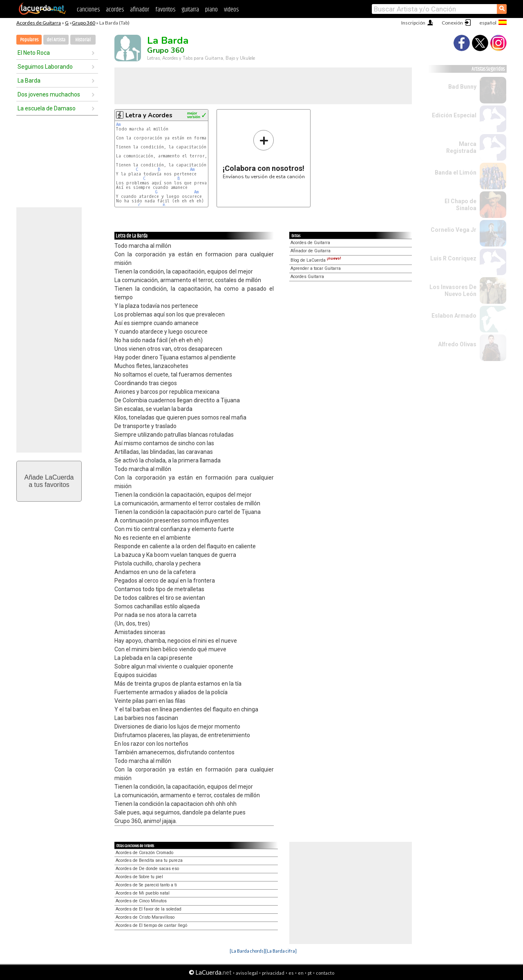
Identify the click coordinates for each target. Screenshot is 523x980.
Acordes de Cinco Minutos (141, 901)
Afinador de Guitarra (311, 251)
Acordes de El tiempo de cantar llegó (151, 925)
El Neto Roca (34, 53)
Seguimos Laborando (45, 67)
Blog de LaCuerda (316, 260)
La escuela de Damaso (47, 108)
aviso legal (247, 973)
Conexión (452, 23)
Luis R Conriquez (453, 258)
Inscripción (413, 23)
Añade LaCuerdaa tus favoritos (49, 481)
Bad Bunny (462, 87)
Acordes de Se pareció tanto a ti (146, 885)
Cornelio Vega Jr (454, 230)
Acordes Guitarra (307, 277)
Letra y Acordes (149, 115)
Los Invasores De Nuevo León (453, 290)
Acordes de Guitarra (39, 23)
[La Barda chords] (247, 951)
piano (211, 10)
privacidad (273, 973)
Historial (83, 40)
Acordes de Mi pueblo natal (143, 893)
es (291, 973)
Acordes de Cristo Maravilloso (145, 917)
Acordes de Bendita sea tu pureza (149, 860)
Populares (29, 40)
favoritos (165, 10)
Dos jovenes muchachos (49, 94)
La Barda (29, 81)
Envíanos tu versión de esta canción (264, 154)
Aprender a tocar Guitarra (316, 268)
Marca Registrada (461, 147)
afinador (140, 10)
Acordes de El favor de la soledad (149, 909)
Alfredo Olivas (457, 344)
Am (118, 124)
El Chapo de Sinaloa (460, 205)
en (301, 973)
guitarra (190, 10)
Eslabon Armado (454, 316)
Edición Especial (454, 115)
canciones (88, 10)
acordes (115, 10)
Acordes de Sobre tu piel (139, 877)
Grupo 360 (84, 23)
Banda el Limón (456, 173)
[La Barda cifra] (281, 951)
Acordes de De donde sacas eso (147, 869)
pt (310, 973)
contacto (325, 973)
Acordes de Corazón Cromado (144, 853)
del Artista (56, 40)
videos (231, 10)
